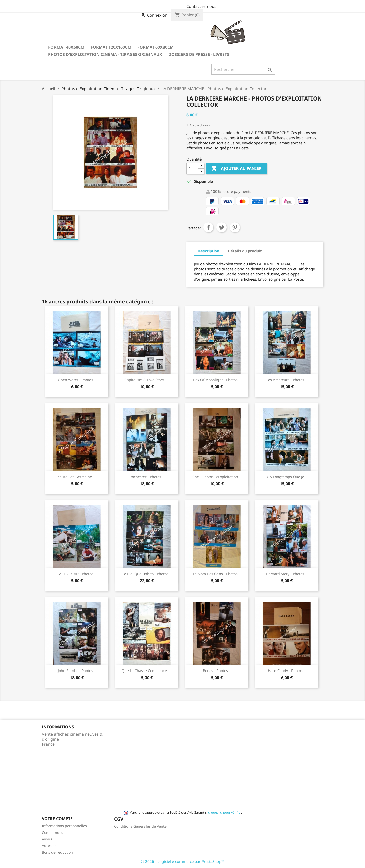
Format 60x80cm (156, 47)
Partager (208, 227)
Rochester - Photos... (147, 477)
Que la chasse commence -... (147, 671)
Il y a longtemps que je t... (287, 477)
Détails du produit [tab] (245, 251)
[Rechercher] (243, 69)
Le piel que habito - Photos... (147, 574)
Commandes (52, 832)
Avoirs (47, 839)
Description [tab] (209, 251)
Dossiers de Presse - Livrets (199, 54)
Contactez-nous (201, 6)
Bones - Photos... (217, 671)
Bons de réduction (57, 852)
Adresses (50, 846)
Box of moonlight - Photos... (217, 380)
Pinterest (235, 227)
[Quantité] (192, 169)
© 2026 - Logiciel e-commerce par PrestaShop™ (183, 861)
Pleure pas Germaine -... (77, 477)
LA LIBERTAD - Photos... (77, 574)
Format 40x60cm (66, 47)
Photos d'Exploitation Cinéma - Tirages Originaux (105, 54)
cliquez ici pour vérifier (225, 812)
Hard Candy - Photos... (287, 671)
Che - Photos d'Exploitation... (217, 477)
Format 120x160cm (111, 47)
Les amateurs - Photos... (287, 380)
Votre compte (57, 819)
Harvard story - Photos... (287, 574)
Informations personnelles (64, 826)
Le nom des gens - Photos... (217, 574)
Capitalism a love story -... (147, 380)
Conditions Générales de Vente (140, 826)
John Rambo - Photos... (77, 671)
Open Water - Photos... (77, 380)
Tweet (222, 227)
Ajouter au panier (236, 169)
